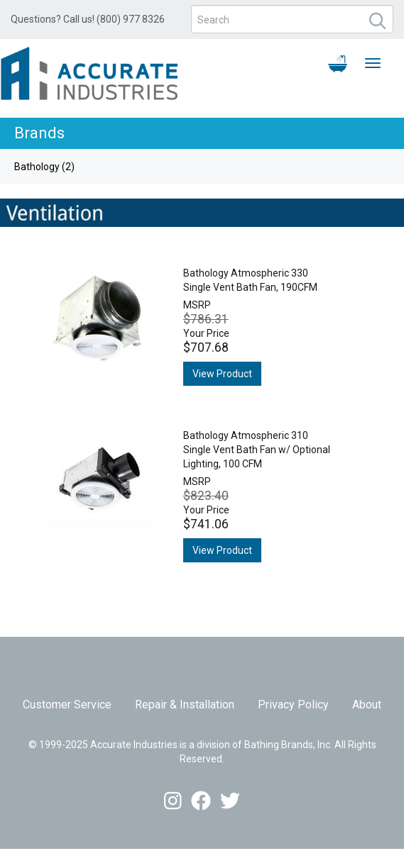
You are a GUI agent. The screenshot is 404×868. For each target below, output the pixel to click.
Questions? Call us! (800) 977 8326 (88, 19)
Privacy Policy (293, 705)
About (367, 705)
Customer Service (67, 705)
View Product (222, 374)
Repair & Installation (185, 705)
